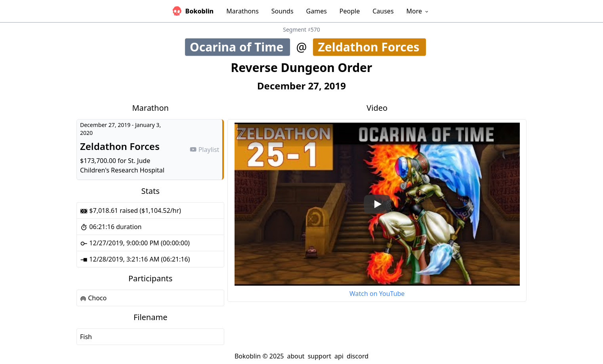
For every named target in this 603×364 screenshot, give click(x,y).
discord (358, 356)
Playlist (204, 150)
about (296, 356)
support (320, 356)
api (339, 356)
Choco (93, 298)
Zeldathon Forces (372, 47)
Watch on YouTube (377, 294)
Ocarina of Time (239, 47)
